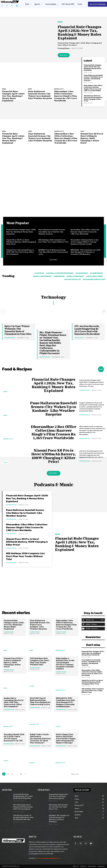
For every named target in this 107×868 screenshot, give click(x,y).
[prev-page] (3, 312)
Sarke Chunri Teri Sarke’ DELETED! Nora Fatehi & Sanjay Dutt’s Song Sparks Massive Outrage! (66, 739)
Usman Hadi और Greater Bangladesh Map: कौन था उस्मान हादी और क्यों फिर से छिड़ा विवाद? (23, 796)
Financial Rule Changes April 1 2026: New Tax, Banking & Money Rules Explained (80, 32)
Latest (32, 686)
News (60, 22)
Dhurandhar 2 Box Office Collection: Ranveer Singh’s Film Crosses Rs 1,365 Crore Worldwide (65, 96)
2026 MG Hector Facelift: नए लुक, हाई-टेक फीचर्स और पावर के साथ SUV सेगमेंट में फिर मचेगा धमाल (23, 818)
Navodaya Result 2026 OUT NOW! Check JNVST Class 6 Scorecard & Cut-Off (14, 737)
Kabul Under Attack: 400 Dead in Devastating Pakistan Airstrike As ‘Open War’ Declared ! (40, 739)
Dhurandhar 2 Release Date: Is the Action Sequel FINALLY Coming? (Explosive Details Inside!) (85, 242)
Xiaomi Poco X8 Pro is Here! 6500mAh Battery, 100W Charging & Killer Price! (93, 98)
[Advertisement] (53, 197)
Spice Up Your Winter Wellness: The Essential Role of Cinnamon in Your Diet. (18, 330)
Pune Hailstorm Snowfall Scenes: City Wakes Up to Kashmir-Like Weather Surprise (40, 95)
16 (21, 774)
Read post (64, 55)
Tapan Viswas (79, 338)
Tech (82, 131)
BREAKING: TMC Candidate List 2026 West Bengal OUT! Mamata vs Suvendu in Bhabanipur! (86, 252)
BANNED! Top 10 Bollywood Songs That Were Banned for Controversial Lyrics (53, 252)
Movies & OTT (59, 89)
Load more (53, 260)
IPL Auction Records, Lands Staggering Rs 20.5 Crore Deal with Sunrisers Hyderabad (87, 330)
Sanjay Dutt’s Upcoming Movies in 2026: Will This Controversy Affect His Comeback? (20, 252)
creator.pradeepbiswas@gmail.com (48, 858)
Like (102, 620)
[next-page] (104, 312)
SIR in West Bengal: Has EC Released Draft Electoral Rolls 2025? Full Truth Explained (23, 807)
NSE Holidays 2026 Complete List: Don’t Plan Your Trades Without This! (53, 241)
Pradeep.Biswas (64, 48)
